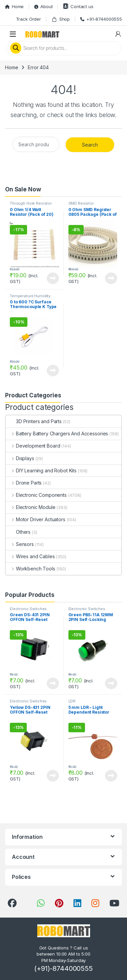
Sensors (20, 544)
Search (90, 145)
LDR (72, 701)
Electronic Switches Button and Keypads (29, 611)
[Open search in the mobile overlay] (63, 48)
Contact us (78, 6)
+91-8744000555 (101, 19)
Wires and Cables (30, 556)
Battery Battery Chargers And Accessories (57, 434)
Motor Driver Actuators (36, 519)
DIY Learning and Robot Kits (41, 470)
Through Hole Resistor (31, 203)
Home (14, 6)
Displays (20, 458)
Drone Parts (24, 483)
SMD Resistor (81, 203)
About (43, 6)
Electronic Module (30, 507)
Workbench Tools (30, 569)
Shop (61, 19)
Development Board (33, 446)
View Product (53, 278)
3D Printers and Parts (34, 421)
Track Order (28, 19)
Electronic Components (36, 495)
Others (18, 532)
